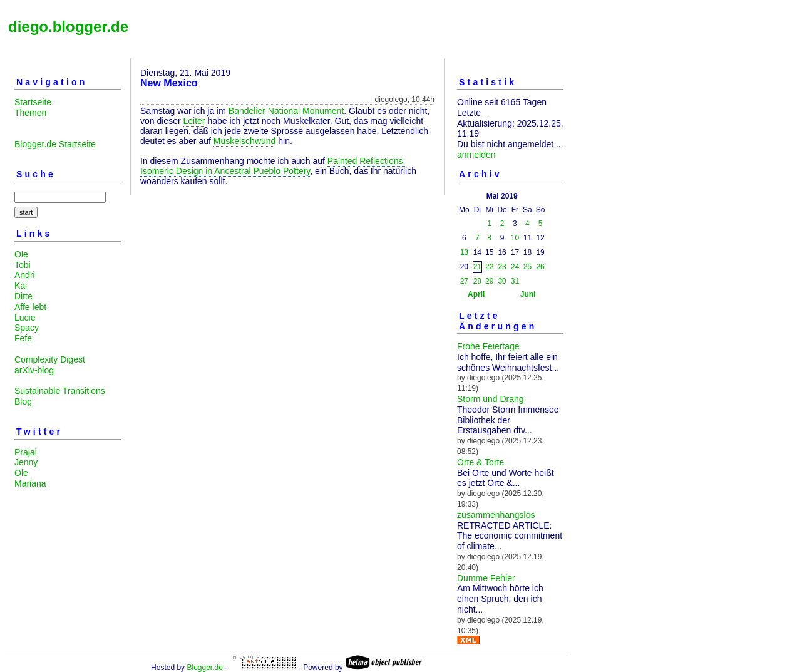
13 (464, 252)
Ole (21, 254)
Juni (528, 294)
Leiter (194, 121)
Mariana (30, 483)
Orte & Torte (481, 462)
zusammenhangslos (496, 515)
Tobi (23, 265)
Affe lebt (30, 307)
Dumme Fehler (486, 578)
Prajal (26, 452)
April (476, 294)
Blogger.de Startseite (55, 144)
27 (464, 281)
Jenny (26, 462)
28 (477, 281)
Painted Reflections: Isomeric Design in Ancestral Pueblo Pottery (273, 166)
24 (515, 267)
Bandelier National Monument (286, 111)
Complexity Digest (50, 359)
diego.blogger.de (68, 27)
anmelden (476, 155)
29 (489, 281)
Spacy (27, 328)
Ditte (23, 296)
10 (515, 238)
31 (515, 281)
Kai (21, 286)
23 (502, 267)
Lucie (25, 318)
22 (489, 267)
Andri (25, 275)
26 (540, 267)
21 (477, 267)
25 (527, 267)
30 (502, 281)
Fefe (23, 338)
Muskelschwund (245, 141)
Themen (30, 113)
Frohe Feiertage (488, 346)
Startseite (33, 102)
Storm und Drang (491, 399)
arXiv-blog (34, 370)
